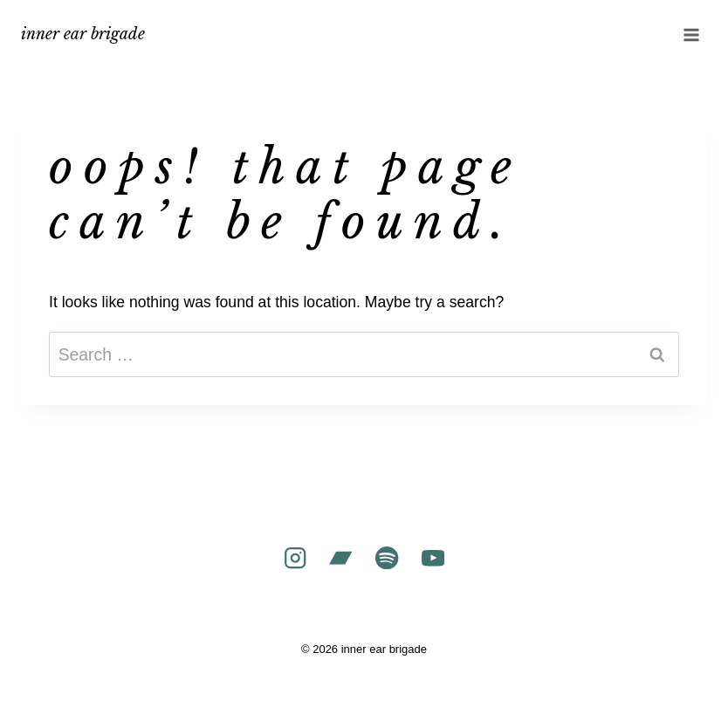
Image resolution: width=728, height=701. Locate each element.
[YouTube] (433, 558)
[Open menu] (691, 34)
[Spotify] (387, 558)
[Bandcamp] (341, 558)
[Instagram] (295, 558)
